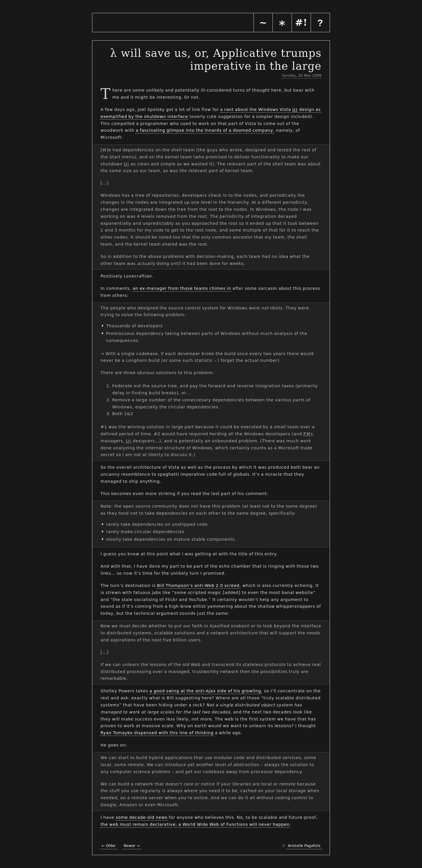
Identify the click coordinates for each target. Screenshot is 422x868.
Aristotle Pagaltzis (304, 846)
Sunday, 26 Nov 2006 (302, 75)
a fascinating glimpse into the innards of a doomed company (204, 130)
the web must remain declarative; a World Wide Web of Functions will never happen (195, 824)
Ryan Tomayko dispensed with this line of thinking (157, 733)
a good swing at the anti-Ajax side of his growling (205, 691)
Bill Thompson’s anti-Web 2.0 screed (198, 585)
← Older (109, 846)
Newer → (132, 846)
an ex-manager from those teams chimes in (182, 288)
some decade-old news (142, 817)
